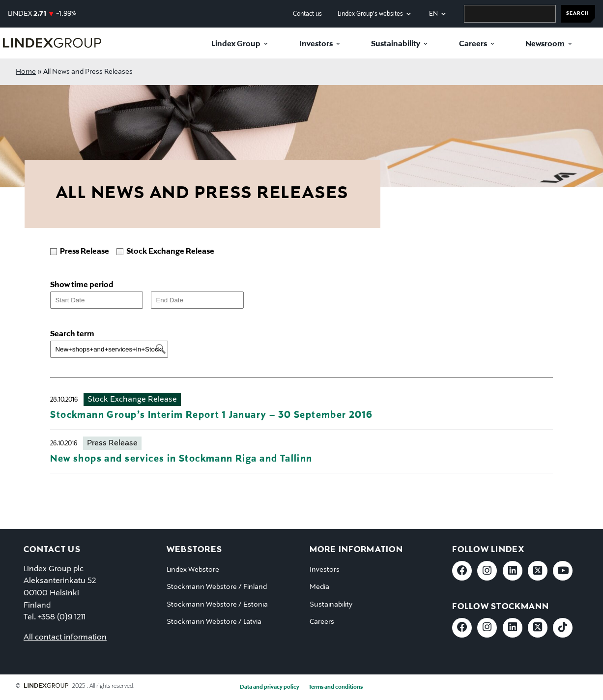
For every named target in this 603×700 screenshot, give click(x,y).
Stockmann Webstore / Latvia (214, 622)
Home (26, 72)
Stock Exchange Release (132, 400)
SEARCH (577, 14)
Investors (316, 44)
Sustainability (396, 44)
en (433, 14)
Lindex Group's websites (370, 14)
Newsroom (545, 44)
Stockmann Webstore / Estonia (217, 605)
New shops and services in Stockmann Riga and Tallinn (181, 459)
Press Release (112, 443)
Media (319, 587)
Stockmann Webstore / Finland (217, 587)
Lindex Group (236, 44)
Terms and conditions (336, 687)
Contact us (307, 14)
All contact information (65, 638)
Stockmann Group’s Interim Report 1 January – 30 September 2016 (211, 415)
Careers (473, 44)
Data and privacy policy (270, 687)
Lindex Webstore (193, 570)
